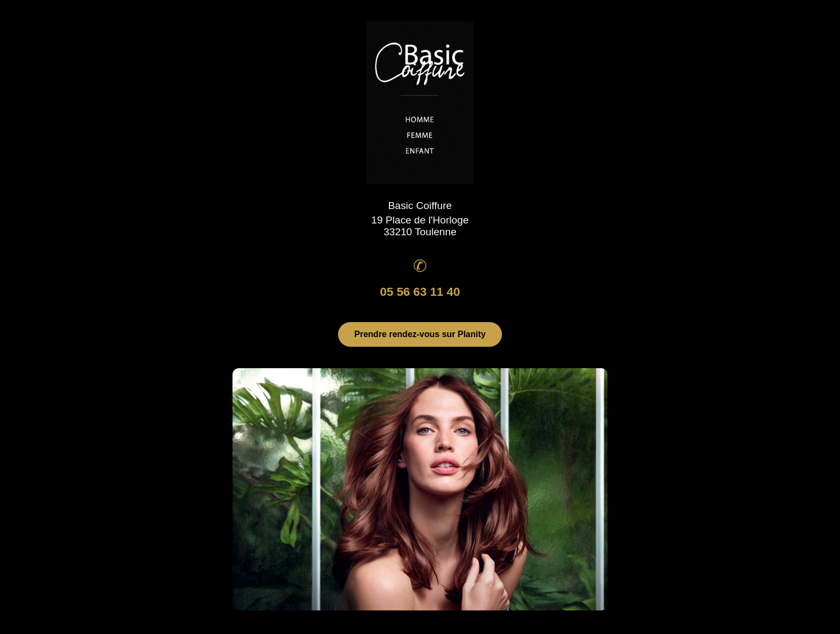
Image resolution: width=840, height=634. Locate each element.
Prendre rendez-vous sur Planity (420, 334)
